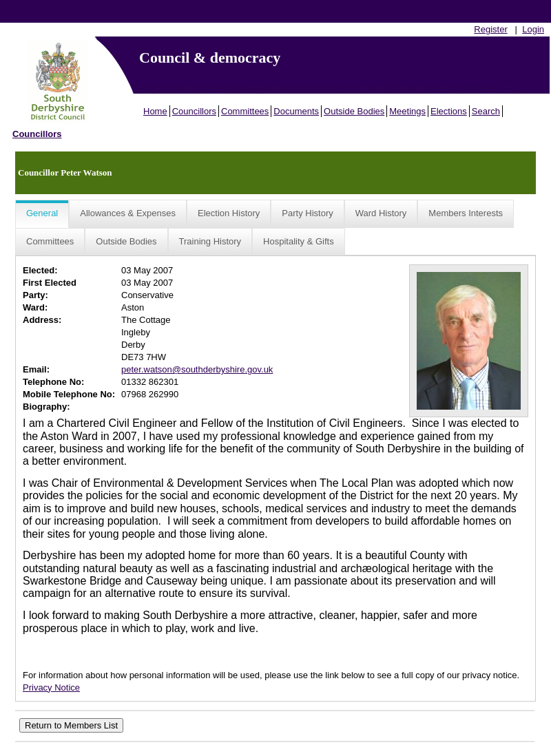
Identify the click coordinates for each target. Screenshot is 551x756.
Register (490, 29)
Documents (296, 111)
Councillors (194, 111)
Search (486, 111)
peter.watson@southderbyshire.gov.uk (197, 369)
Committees (245, 111)
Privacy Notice (51, 687)
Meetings (407, 111)
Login (533, 29)
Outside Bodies (354, 111)
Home (155, 111)
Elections (449, 111)
